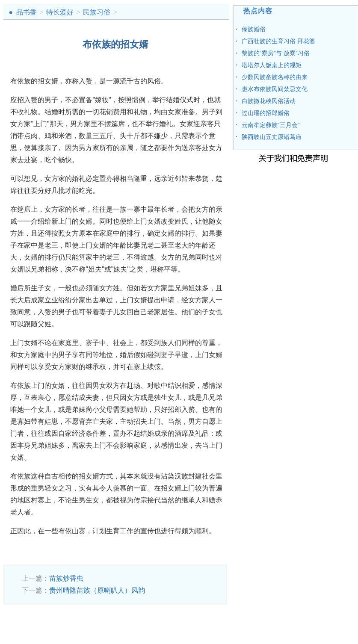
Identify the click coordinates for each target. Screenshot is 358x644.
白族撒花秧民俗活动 (269, 101)
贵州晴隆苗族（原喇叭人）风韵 (97, 590)
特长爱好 (60, 12)
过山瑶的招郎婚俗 (266, 113)
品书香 (27, 12)
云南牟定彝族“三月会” (271, 125)
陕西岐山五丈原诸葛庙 (272, 137)
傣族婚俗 (254, 29)
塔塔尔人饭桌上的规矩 (272, 65)
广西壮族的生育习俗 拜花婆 (278, 41)
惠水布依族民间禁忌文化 (275, 89)
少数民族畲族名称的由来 (275, 77)
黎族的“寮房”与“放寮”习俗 (276, 53)
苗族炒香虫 (66, 578)
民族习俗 (97, 12)
